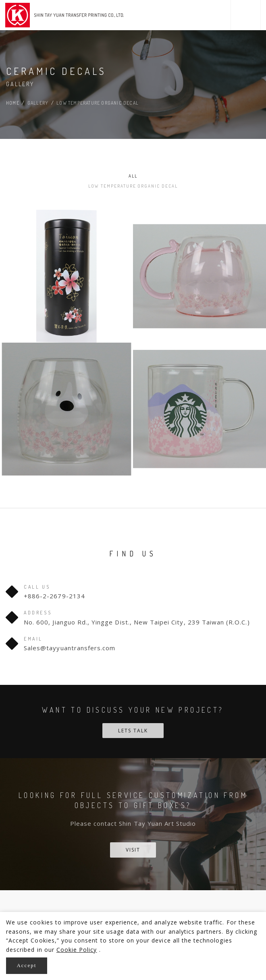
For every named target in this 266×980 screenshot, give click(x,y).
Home (13, 103)
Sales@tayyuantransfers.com (70, 637)
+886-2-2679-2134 (54, 586)
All (69, 176)
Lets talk (133, 720)
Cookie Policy (77, 947)
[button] (246, 15)
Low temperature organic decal (197, 176)
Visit (133, 840)
